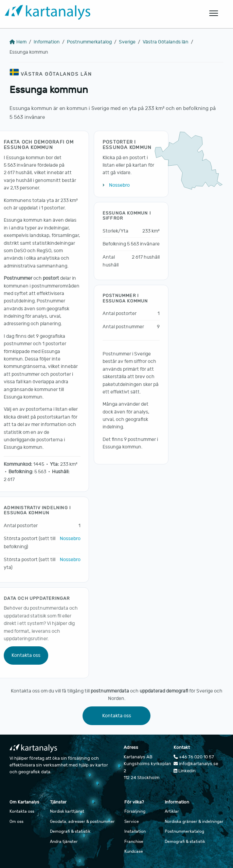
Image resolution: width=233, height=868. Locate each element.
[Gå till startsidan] (97, 13)
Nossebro (70, 539)
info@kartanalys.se (196, 764)
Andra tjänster (64, 842)
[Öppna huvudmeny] (214, 13)
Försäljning (135, 811)
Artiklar (172, 811)
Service (132, 821)
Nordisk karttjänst (67, 811)
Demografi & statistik (70, 831)
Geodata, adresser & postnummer (82, 821)
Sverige (127, 42)
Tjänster (58, 802)
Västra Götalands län (166, 42)
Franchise (134, 842)
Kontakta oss (26, 655)
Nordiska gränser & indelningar (194, 821)
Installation (135, 831)
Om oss (16, 821)
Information (47, 42)
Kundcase (134, 851)
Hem (18, 42)
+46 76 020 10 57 (194, 757)
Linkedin (185, 771)
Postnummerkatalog (89, 42)
